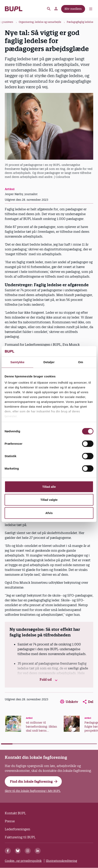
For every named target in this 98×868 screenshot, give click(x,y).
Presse (10, 821)
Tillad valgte (49, 500)
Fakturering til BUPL (20, 837)
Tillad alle (49, 487)
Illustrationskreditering (61, 861)
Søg (49, 9)
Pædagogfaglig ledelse (80, 22)
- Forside (14, 9)
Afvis (49, 513)
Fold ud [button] (49, 679)
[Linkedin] (38, 851)
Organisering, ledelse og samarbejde (40, 22)
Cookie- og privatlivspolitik (23, 861)
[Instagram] (28, 851)
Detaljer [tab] (49, 362)
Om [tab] (81, 362)
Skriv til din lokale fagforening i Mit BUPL (33, 791)
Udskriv (69, 702)
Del (88, 702)
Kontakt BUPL (15, 813)
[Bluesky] (18, 851)
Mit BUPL (56, 9)
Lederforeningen (17, 829)
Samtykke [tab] (17, 362)
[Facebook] (8, 851)
